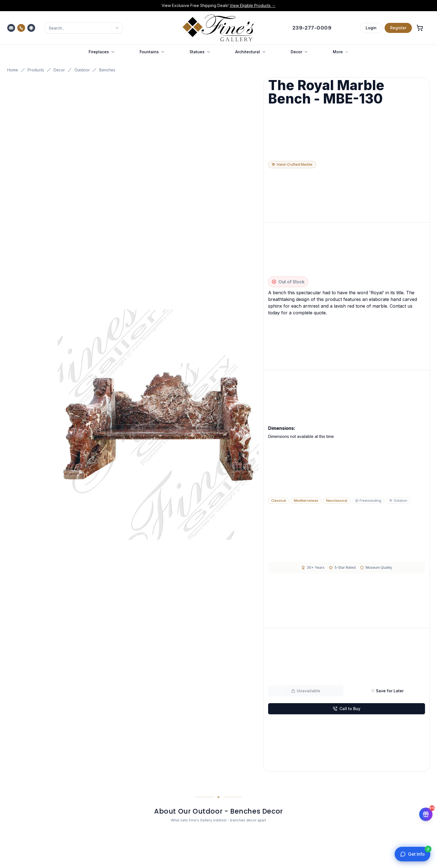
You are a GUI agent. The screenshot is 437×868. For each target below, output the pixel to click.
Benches (107, 70)
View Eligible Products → (253, 5)
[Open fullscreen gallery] (158, 425)
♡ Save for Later (387, 691)
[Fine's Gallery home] (218, 28)
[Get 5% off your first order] (426, 813)
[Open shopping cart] (420, 28)
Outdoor (82, 70)
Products (36, 70)
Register (398, 28)
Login (371, 28)
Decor (59, 70)
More (341, 52)
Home (13, 70)
